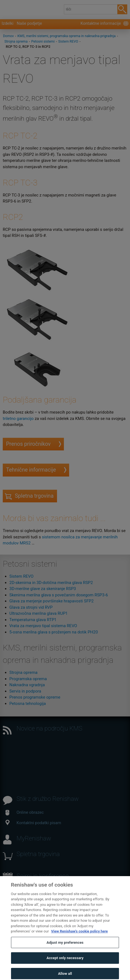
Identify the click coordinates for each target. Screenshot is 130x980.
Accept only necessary (65, 964)
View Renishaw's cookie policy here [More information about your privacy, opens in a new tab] (80, 938)
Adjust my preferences (65, 949)
